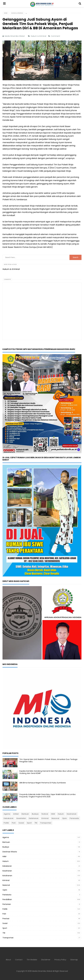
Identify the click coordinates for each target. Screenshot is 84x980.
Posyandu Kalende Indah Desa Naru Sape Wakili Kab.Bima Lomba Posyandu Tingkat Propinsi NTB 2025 (47, 796)
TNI (36, 823)
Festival (45, 814)
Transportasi (46, 823)
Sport (29, 823)
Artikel (16, 814)
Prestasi (6, 919)
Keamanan (72, 814)
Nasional (55, 818)
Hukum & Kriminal (39, 36)
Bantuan (25, 814)
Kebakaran (9, 818)
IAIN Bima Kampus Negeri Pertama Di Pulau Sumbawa (43, 783)
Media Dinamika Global (42, 971)
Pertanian (7, 904)
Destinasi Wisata (10, 852)
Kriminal (45, 818)
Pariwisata (74, 818)
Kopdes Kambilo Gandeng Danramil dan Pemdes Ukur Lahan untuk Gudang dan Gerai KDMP (48, 772)
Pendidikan (7, 899)
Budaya (35, 814)
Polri (14, 823)
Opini (65, 818)
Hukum (61, 814)
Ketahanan (34, 818)
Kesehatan (21, 818)
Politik (6, 823)
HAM (53, 814)
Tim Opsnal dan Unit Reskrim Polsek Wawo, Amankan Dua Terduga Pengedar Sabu (48, 760)
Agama (7, 814)
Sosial (21, 823)
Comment (56, 36)
